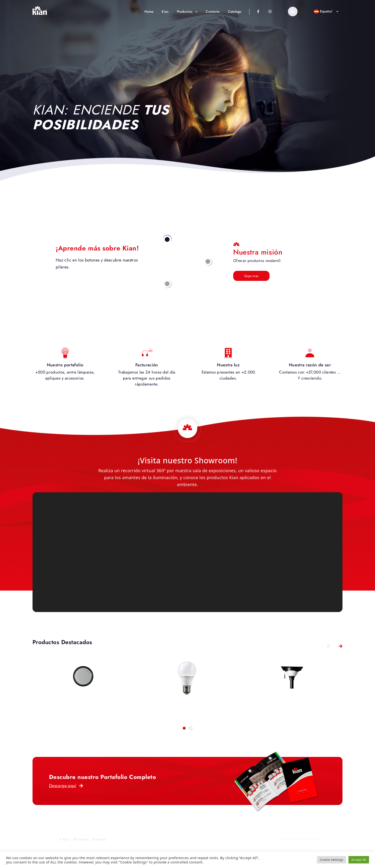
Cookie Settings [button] (331, 860)
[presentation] (329, 646)
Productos (187, 11)
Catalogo (235, 11)
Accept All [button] (359, 860)
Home (149, 11)
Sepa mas (251, 276)
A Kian (65, 839)
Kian (165, 11)
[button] (184, 728)
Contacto (213, 11)
